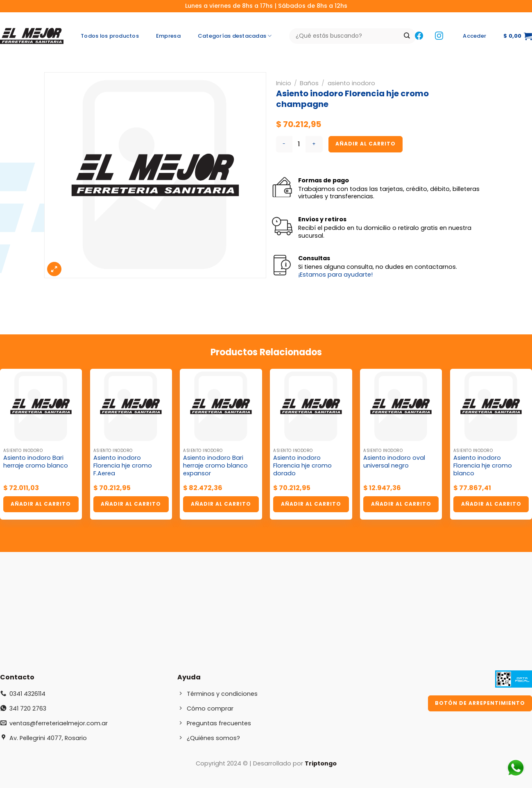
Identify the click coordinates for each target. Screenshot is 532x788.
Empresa (168, 36)
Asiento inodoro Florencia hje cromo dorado (302, 466)
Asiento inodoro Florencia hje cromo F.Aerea (123, 466)
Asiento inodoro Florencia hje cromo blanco (483, 466)
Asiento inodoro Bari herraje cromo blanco (36, 462)
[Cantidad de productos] (299, 144)
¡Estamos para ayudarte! (335, 275)
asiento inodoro (351, 83)
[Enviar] (407, 36)
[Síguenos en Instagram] (439, 36)
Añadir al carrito (366, 144)
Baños (309, 83)
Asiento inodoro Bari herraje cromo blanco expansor (215, 466)
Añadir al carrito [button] (41, 504)
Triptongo (321, 763)
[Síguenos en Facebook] (419, 36)
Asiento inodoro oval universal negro (394, 462)
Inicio (284, 83)
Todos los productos (110, 36)
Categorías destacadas (235, 36)
